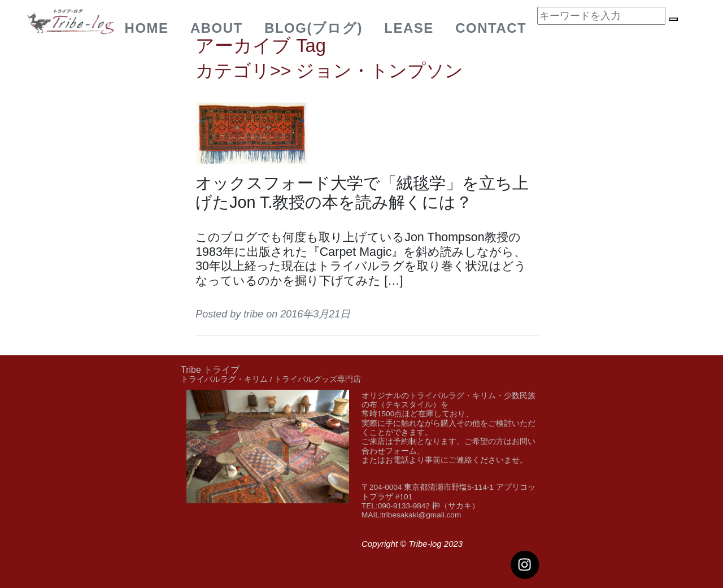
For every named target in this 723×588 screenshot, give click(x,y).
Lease (409, 28)
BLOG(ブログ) (313, 28)
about (217, 28)
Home (147, 28)
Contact (491, 28)
